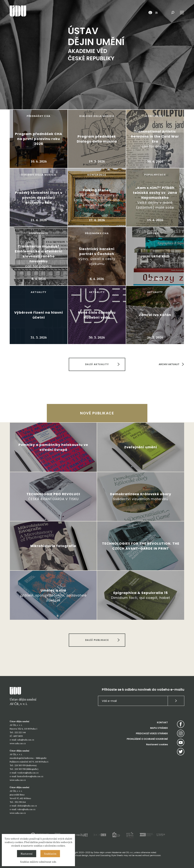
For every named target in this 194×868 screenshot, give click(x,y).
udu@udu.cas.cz (26, 740)
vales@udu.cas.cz (26, 809)
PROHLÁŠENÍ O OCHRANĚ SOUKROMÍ (147, 739)
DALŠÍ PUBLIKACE (97, 640)
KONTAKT (162, 722)
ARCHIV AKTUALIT (169, 364)
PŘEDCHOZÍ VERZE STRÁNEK (152, 733)
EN (156, 13)
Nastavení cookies (157, 744)
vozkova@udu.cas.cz (28, 773)
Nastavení (27, 854)
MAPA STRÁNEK (159, 728)
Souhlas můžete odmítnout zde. (38, 862)
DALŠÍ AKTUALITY (97, 364)
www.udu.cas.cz (18, 743)
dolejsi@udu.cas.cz (27, 806)
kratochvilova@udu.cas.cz (30, 776)
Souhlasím (50, 854)
